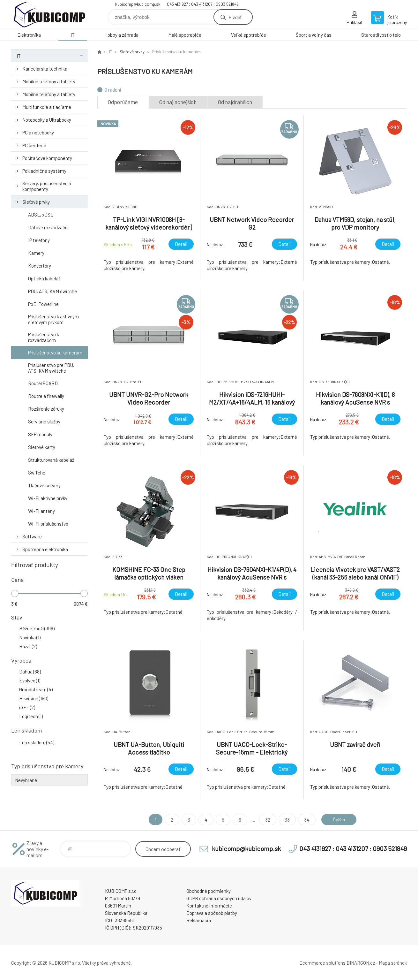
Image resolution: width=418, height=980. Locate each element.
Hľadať (235, 17)
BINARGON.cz (361, 963)
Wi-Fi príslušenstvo (48, 524)
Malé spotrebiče (185, 35)
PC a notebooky (38, 133)
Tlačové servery (44, 485)
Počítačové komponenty (47, 158)
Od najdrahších (235, 102)
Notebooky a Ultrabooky (47, 120)
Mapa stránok (393, 963)
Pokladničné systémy (44, 171)
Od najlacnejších (178, 102)
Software (32, 536)
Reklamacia (199, 920)
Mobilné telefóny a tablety (49, 81)
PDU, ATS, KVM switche (52, 291)
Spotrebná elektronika (45, 549)
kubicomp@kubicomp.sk (138, 4)
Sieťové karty (42, 447)
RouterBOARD (43, 383)
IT (73, 35)
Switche (37, 473)
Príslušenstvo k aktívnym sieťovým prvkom (53, 319)
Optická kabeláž (44, 278)
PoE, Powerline (43, 304)
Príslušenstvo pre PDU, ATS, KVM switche (51, 368)
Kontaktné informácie (209, 906)
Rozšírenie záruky (46, 409)
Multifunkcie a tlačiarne (47, 107)
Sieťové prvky (36, 202)
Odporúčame (123, 102)
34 (305, 820)
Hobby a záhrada (121, 35)
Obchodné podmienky (209, 891)
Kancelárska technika (45, 69)
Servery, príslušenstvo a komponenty (47, 186)
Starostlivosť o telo (381, 35)
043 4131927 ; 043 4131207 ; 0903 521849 (203, 4)
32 (265, 820)
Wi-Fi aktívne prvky (48, 498)
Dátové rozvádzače (48, 227)
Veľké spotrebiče (249, 35)
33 (285, 820)
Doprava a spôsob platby (212, 913)
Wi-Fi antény (41, 511)
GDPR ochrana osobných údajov (219, 898)
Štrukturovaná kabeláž (51, 460)
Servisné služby (44, 422)
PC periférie (34, 145)
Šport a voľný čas (314, 35)
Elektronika (29, 35)
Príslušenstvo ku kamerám (55, 353)
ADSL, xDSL (41, 215)
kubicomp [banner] (49, 15)
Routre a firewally (46, 396)
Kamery (36, 253)
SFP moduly (40, 434)
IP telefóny (39, 240)
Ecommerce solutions (322, 963)
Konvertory (40, 266)
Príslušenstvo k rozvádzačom (44, 337)
